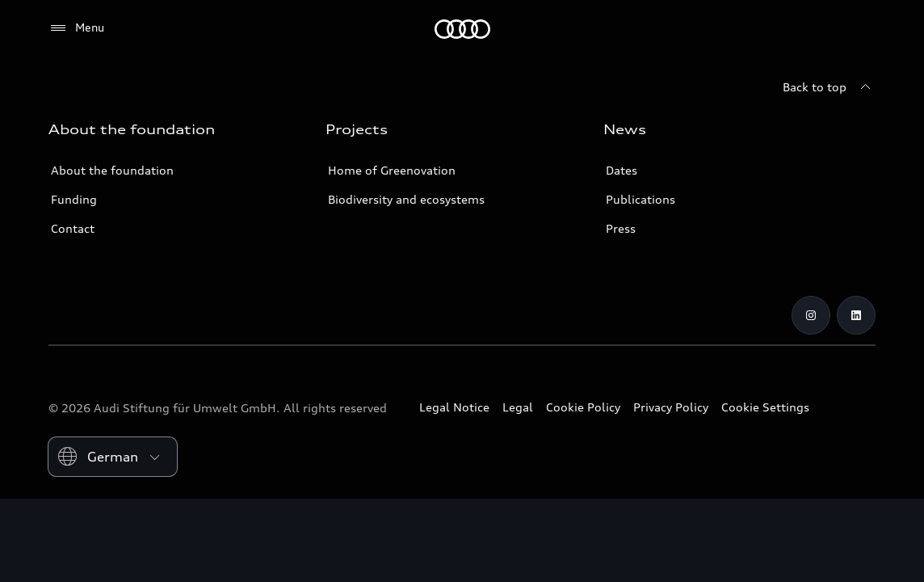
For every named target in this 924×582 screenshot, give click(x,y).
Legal (518, 407)
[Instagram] (811, 315)
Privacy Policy (671, 407)
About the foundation (112, 170)
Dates (622, 170)
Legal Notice (454, 407)
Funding (74, 199)
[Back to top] (829, 87)
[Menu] (76, 28)
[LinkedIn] (856, 315)
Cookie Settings (765, 407)
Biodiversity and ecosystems (406, 199)
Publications (640, 199)
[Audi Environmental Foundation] (462, 29)
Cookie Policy (583, 407)
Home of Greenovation (392, 170)
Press (621, 228)
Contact (73, 228)
